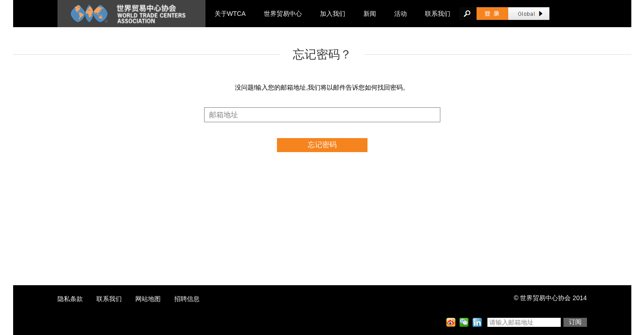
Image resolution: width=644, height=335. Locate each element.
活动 (401, 14)
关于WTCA (230, 14)
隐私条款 (70, 299)
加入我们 (333, 14)
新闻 (370, 14)
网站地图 (148, 299)
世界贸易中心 (283, 14)
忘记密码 (322, 145)
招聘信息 (187, 299)
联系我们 (438, 14)
